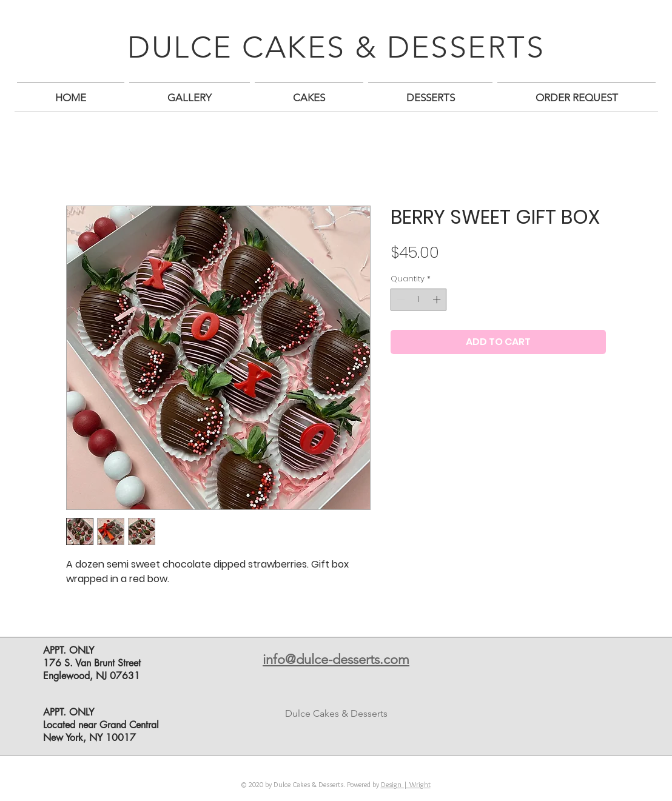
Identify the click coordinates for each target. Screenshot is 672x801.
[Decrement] (400, 300)
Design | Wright (406, 784)
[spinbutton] (419, 300)
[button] (190, 92)
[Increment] (438, 300)
